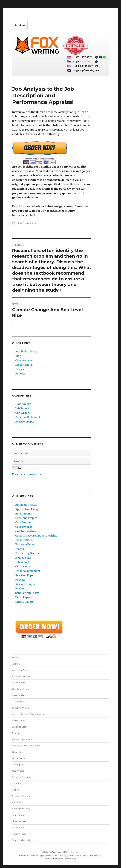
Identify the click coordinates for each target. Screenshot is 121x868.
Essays (20, 369)
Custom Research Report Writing (36, 536)
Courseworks (24, 360)
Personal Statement (28, 417)
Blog (18, 356)
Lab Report (22, 408)
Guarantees (18, 752)
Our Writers (23, 413)
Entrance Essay (25, 544)
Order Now (18, 828)
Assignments (24, 514)
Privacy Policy (19, 834)
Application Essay (27, 509)
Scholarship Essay (27, 593)
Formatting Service (27, 553)
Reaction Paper (25, 422)
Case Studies (23, 522)
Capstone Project (26, 518)
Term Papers (24, 597)
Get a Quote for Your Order (26, 746)
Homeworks (23, 404)
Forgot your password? (27, 474)
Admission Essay (26, 351)
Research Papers (26, 584)
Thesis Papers (24, 602)
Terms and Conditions (23, 840)
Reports (20, 374)
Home (15, 657)
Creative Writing (26, 531)
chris (19, 223)
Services (20, 25)
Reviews (21, 588)
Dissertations (24, 365)
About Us (17, 664)
